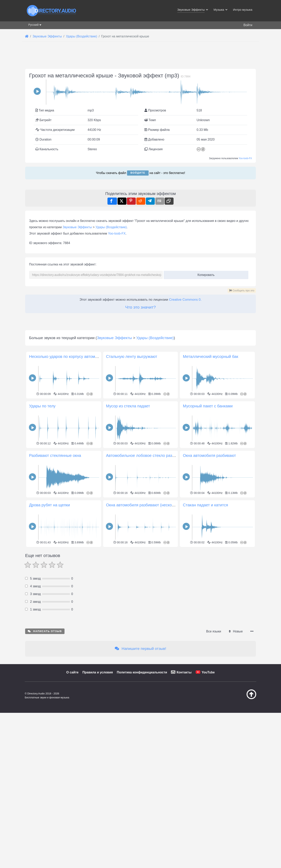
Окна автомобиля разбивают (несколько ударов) (151, 727)
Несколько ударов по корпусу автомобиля (68, 578)
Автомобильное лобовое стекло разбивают (146, 677)
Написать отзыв (45, 853)
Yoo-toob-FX (245, 214)
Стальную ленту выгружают (132, 578)
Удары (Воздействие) (111, 338)
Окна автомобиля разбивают (209, 677)
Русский (33, 25)
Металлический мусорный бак (210, 578)
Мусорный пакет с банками (208, 628)
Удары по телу (42, 628)
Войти (248, 25)
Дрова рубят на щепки (49, 727)
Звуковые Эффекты (77, 338)
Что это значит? (140, 418)
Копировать (205, 385)
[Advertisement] (140, 89)
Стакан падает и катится (205, 727)
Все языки (214, 853)
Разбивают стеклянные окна (55, 677)
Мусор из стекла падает (128, 628)
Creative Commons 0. (185, 410)
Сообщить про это (242, 401)
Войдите (138, 228)
